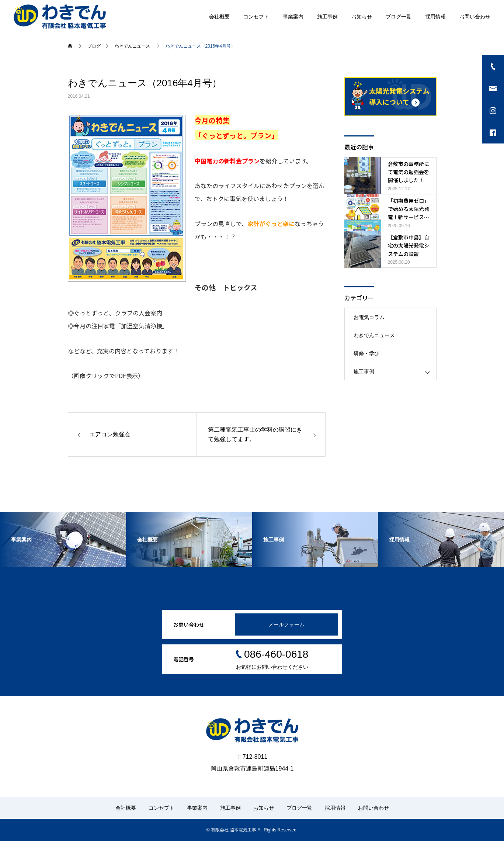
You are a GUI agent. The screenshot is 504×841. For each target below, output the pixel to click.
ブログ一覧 (399, 17)
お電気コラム (369, 317)
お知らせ (362, 17)
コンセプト (256, 17)
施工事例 (327, 17)
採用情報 (435, 17)
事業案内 (293, 17)
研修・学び (366, 353)
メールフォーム (286, 624)
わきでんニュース (374, 335)
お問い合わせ (475, 17)
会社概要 (219, 17)
